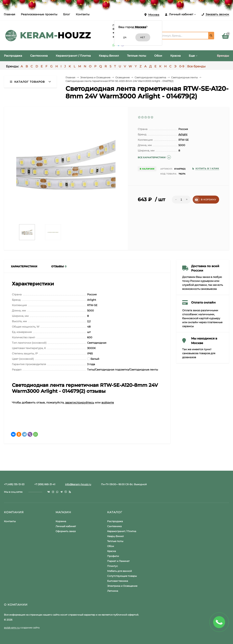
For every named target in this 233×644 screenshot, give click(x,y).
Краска (112, 551)
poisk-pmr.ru (12, 628)
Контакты (83, 14)
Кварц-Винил (116, 536)
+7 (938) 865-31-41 (45, 484)
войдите (108, 402)
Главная (9, 14)
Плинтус (113, 566)
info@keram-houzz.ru (78, 484)
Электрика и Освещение (122, 586)
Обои (111, 546)
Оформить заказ (66, 531)
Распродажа (115, 521)
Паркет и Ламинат (118, 561)
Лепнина (113, 591)
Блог (67, 14)
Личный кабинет (66, 526)
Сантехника (114, 526)
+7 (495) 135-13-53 (14, 484)
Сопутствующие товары (122, 576)
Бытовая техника (118, 581)
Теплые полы (115, 541)
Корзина (61, 521)
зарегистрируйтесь (80, 402)
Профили (113, 556)
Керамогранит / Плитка (122, 531)
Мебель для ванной (119, 571)
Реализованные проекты (39, 14)
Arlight (183, 134)
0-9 (182, 66)
